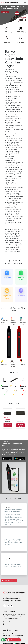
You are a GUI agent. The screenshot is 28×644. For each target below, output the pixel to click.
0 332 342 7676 (8, 621)
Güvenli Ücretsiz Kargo (21, 42)
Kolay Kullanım (7, 278)
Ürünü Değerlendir (9, 580)
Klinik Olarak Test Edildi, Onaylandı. (21, 32)
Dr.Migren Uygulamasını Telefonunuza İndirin (12, 443)
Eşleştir (5, 383)
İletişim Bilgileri (9, 611)
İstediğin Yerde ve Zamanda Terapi (7, 297)
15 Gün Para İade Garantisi (7, 32)
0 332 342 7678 (8, 624)
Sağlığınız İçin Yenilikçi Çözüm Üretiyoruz (14, 309)
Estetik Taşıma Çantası (13, 365)
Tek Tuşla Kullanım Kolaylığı (13, 322)
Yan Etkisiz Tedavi (21, 278)
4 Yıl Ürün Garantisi (7, 42)
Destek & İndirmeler (10, 630)
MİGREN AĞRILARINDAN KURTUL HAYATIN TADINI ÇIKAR (14, 8)
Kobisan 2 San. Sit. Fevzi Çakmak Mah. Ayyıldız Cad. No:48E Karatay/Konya (14, 615)
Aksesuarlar (14, 404)
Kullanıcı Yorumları (14, 499)
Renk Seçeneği (23, 364)
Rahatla (23, 383)
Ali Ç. (6, 534)
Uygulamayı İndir (4, 387)
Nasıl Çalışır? (14, 373)
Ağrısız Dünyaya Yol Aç (14, 263)
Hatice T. (8, 508)
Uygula (14, 383)
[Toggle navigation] (25, 3)
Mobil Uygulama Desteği (23, 322)
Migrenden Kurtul (14, 261)
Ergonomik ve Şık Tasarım (4, 322)
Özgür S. (8, 559)
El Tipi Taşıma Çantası (8, 419)
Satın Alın (5, 12)
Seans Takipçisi (4, 364)
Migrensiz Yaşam (21, 295)
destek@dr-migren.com (10, 619)
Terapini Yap (14, 387)
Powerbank (20, 418)
